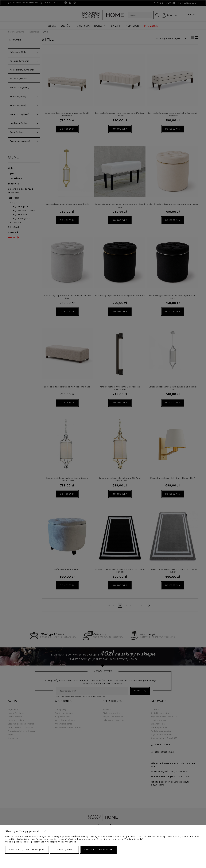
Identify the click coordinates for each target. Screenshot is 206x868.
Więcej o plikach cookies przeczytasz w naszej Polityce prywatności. (41, 842)
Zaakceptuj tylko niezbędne (27, 850)
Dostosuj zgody (64, 850)
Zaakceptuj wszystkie (98, 850)
